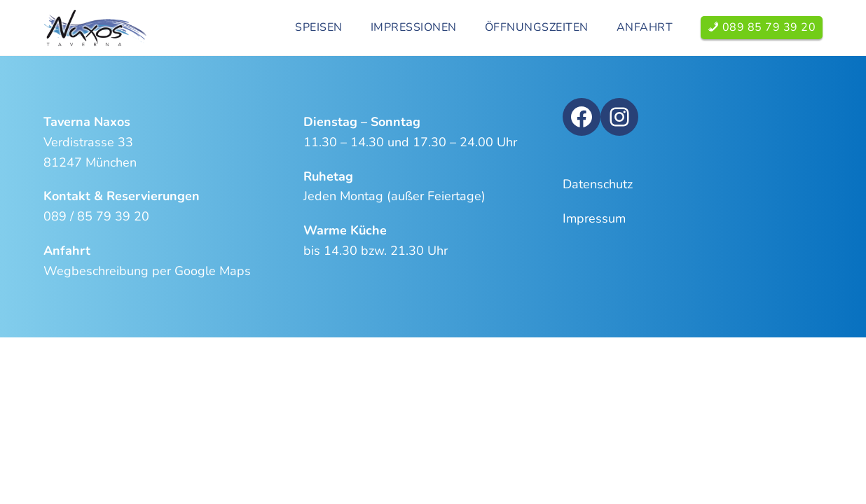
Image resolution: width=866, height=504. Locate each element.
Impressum (594, 218)
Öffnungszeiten (537, 27)
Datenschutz (598, 184)
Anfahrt (645, 27)
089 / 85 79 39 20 (96, 216)
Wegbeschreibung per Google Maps (147, 271)
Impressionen (414, 27)
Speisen (319, 27)
